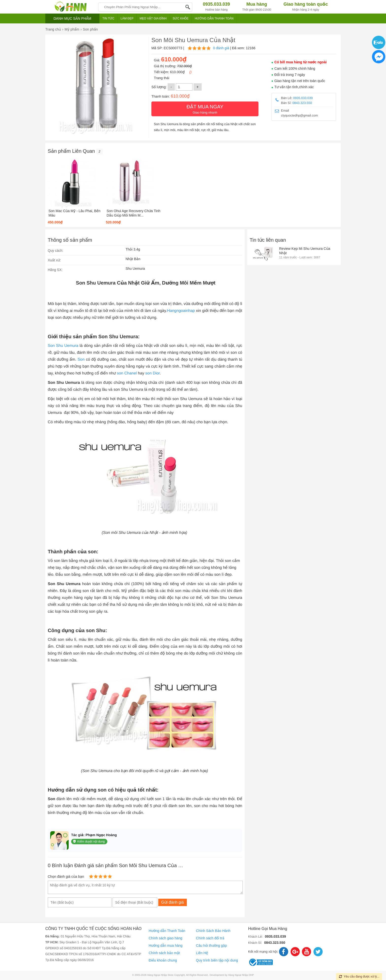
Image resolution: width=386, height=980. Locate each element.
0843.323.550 (302, 103)
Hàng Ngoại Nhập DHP (241, 975)
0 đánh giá (221, 48)
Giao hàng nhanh (205, 109)
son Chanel (127, 373)
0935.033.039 (303, 98)
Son (81, 360)
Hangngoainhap (181, 311)
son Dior (153, 373)
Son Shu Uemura (63, 346)
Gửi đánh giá (173, 902)
